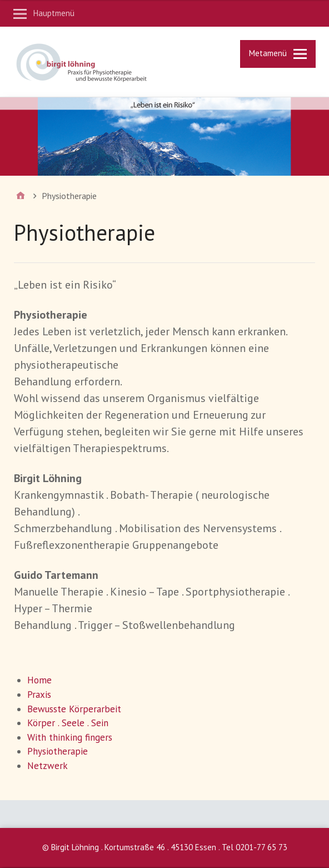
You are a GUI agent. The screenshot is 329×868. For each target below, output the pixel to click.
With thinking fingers (70, 737)
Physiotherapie (58, 751)
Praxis (39, 695)
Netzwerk (48, 766)
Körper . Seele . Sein (68, 723)
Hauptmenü (54, 13)
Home (39, 680)
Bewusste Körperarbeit (74, 709)
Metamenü (268, 53)
